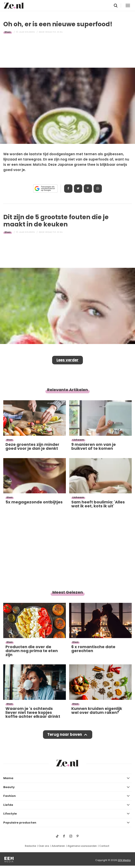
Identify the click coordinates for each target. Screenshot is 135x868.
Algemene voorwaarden (82, 846)
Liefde (8, 805)
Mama (8, 778)
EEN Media (124, 860)
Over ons (44, 846)
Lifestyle (10, 814)
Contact (104, 846)
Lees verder (67, 360)
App (98, 189)
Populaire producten (20, 823)
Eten (8, 32)
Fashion (9, 796)
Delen (68, 189)
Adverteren (58, 846)
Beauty (9, 787)
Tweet (78, 189)
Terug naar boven (65, 734)
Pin (88, 189)
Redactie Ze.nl (54, 32)
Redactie (30, 846)
